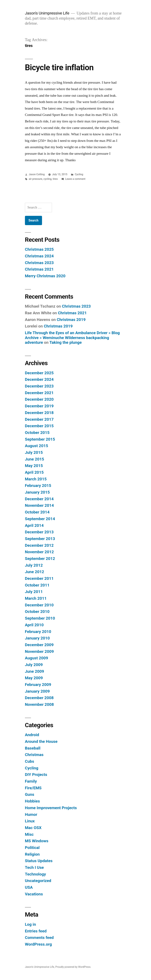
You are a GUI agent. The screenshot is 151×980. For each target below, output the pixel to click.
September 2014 (40, 519)
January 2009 (37, 691)
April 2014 (34, 525)
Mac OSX (33, 828)
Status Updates (39, 861)
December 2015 (39, 426)
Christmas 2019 (71, 320)
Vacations (34, 894)
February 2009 (38, 685)
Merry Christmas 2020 (45, 276)
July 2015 (34, 452)
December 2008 (39, 698)
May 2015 (34, 466)
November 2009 (39, 651)
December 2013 (39, 532)
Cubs (30, 761)
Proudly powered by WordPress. (73, 967)
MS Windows (37, 841)
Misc (29, 834)
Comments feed (39, 938)
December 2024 (39, 379)
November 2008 (39, 704)
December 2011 (39, 578)
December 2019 (39, 406)
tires (55, 179)
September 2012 (40, 559)
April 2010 (34, 625)
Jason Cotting (37, 174)
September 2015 (40, 439)
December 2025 (39, 373)
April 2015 (34, 472)
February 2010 (38, 632)
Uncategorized (38, 881)
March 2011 (36, 598)
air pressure (36, 179)
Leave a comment (75, 179)
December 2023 (39, 386)
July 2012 (34, 565)
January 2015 (37, 492)
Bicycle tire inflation (59, 67)
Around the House (41, 741)
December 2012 (39, 545)
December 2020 (39, 399)
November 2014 (39, 505)
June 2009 (35, 671)
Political (32, 848)
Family (31, 781)
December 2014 (39, 499)
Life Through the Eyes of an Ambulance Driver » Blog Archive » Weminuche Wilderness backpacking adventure (72, 338)
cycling (47, 179)
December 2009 (39, 645)
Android (32, 735)
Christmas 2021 (39, 269)
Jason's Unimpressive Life (47, 13)
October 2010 (37, 612)
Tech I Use (34, 867)
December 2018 (39, 413)
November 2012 (39, 552)
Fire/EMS (33, 788)
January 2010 (37, 638)
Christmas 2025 (39, 249)
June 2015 (35, 459)
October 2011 (37, 585)
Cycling (79, 174)
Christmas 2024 (39, 256)
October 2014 (37, 512)
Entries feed (36, 931)
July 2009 (34, 665)
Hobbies (32, 801)
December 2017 (39, 419)
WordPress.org (38, 944)
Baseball (33, 748)
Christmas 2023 (39, 263)
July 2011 (34, 592)
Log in (30, 924)
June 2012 (35, 572)
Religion (32, 854)
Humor (31, 814)
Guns (30, 794)
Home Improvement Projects (51, 808)
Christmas (34, 755)
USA (29, 887)
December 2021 (39, 393)
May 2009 (34, 678)
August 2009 (36, 658)
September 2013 (40, 539)
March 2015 (36, 479)
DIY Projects (36, 775)
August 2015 (36, 446)
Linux (30, 821)
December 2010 (39, 605)
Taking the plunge (65, 342)
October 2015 (37, 433)
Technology (35, 874)
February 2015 (38, 486)
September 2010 (40, 618)
